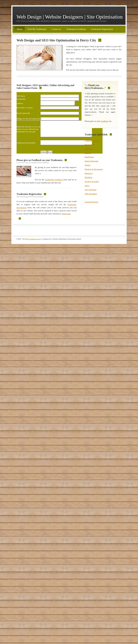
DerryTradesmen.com (33, 244)
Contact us (56, 29)
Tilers (87, 186)
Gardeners (89, 149)
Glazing (88, 153)
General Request (91, 202)
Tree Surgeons (90, 190)
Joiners (87, 165)
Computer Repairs (92, 140)
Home (20, 29)
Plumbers (88, 177)
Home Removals (91, 161)
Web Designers (91, 194)
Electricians (89, 145)
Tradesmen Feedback (76, 29)
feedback (105, 121)
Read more (66, 219)
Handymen (89, 157)
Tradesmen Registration (102, 29)
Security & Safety (92, 181)
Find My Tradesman (37, 29)
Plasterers (89, 173)
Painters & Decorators (94, 169)
